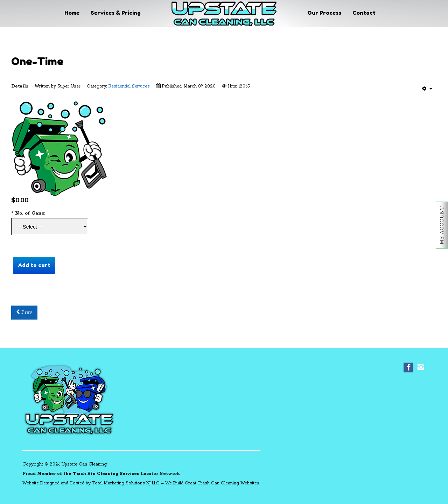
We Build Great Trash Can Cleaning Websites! (213, 483)
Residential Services (129, 86)
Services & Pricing (116, 13)
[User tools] (427, 89)
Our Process (324, 13)
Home (72, 13)
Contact (364, 13)
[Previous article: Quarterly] (24, 313)
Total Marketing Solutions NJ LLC (126, 483)
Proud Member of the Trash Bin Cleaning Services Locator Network (101, 474)
